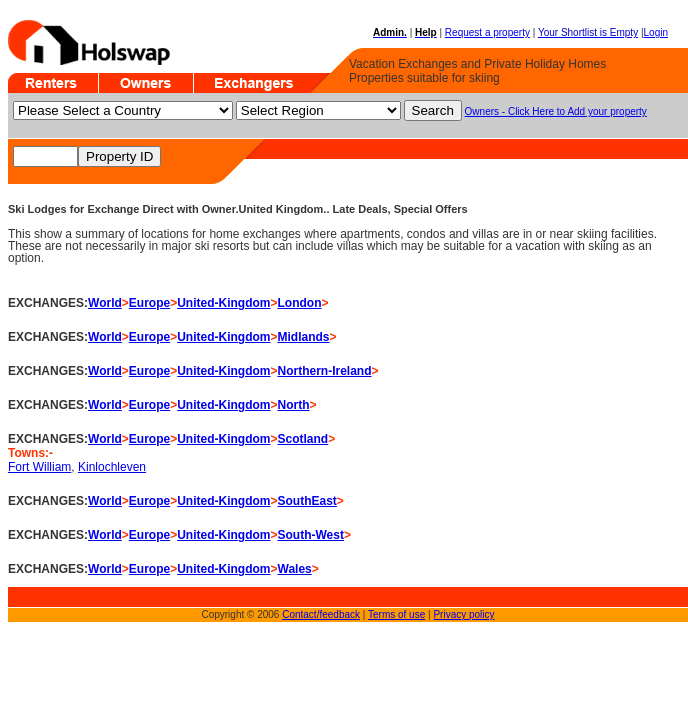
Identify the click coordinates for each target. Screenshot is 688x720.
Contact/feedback (321, 614)
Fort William (39, 467)
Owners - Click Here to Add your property (556, 111)
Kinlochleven (112, 467)
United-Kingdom (223, 303)
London (300, 303)
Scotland (303, 439)
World (105, 303)
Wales (295, 569)
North (294, 405)
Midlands (304, 337)
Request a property (487, 32)
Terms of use (396, 614)
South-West (311, 535)
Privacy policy (463, 614)
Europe (149, 303)
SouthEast (307, 501)
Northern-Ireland (325, 371)
